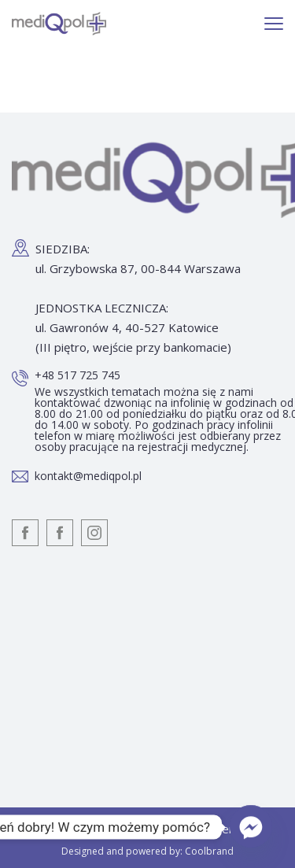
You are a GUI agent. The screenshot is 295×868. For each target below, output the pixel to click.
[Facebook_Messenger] (251, 827)
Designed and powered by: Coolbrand (147, 851)
